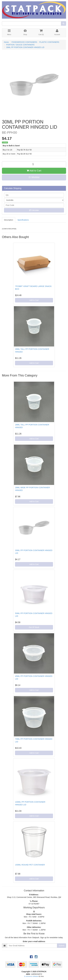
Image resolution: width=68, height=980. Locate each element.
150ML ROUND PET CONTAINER (30, 865)
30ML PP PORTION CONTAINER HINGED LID (25, 47)
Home (6, 42)
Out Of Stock (34, 627)
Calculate (34, 210)
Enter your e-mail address (34, 941)
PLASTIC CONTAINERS (49, 42)
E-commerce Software (31, 976)
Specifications (23, 220)
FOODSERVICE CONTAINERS (24, 42)
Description (9, 220)
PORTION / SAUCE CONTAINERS (20, 45)
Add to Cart (34, 171)
